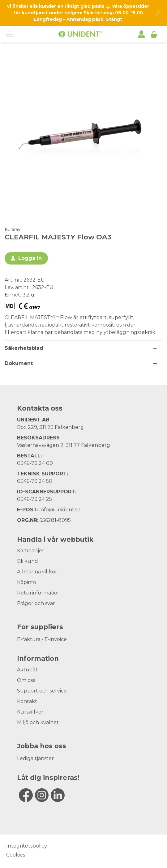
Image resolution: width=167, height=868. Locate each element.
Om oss (26, 680)
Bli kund (28, 561)
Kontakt (27, 701)
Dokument (19, 363)
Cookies (16, 855)
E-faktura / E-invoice (42, 639)
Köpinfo (27, 582)
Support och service (42, 691)
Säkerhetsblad (24, 348)
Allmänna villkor (37, 572)
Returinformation (39, 593)
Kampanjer (31, 551)
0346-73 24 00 (35, 463)
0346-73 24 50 (35, 481)
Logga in (30, 258)
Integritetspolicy (27, 846)
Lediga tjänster (35, 758)
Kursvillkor (30, 712)
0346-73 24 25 (34, 499)
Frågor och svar (36, 603)
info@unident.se (60, 510)
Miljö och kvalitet (38, 722)
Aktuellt (27, 670)
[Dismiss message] (158, 13)
